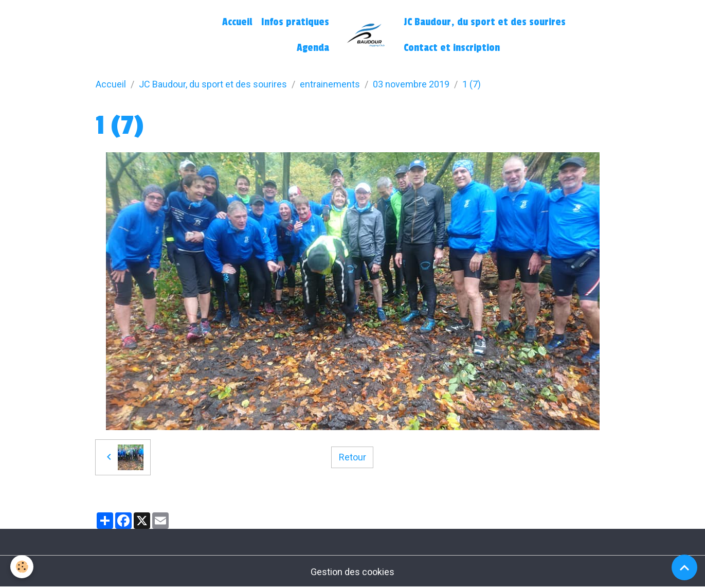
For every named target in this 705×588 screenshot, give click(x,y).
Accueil (237, 22)
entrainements (330, 84)
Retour (352, 457)
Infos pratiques (295, 22)
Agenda (313, 48)
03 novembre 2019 (411, 84)
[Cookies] (22, 567)
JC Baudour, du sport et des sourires (485, 22)
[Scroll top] (684, 567)
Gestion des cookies (352, 572)
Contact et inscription (452, 48)
